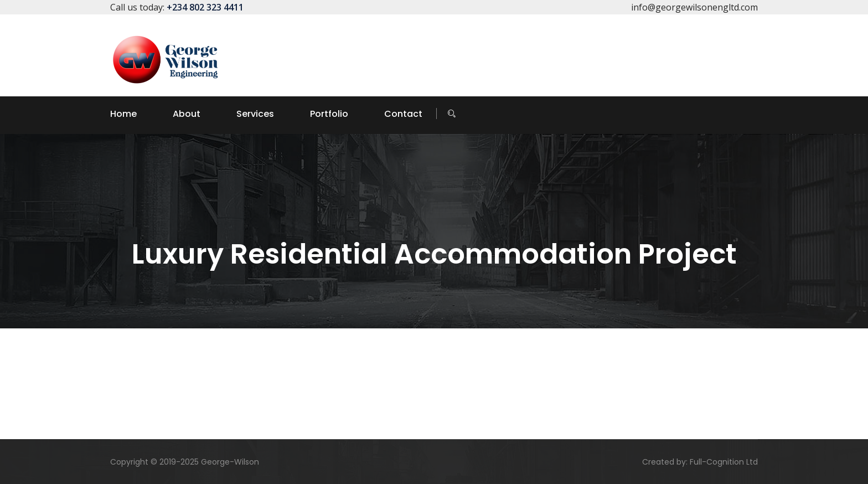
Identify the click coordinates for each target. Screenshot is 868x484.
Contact (403, 114)
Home (123, 114)
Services (255, 114)
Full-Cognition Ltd (724, 462)
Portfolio (329, 114)
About (187, 114)
